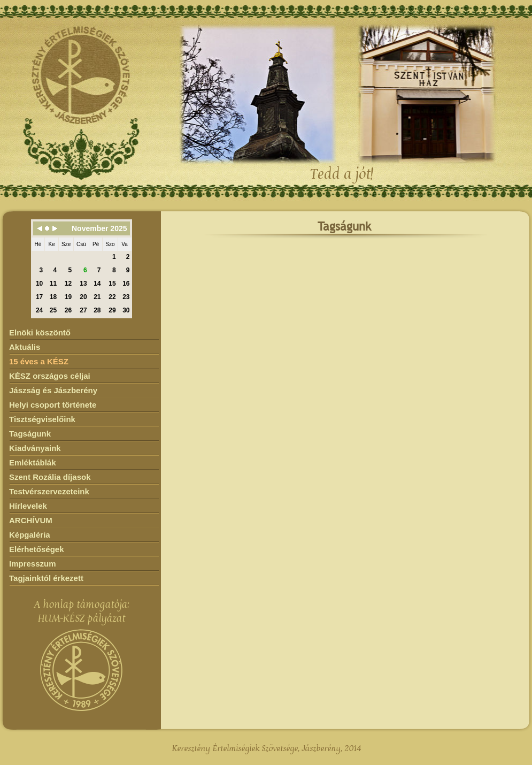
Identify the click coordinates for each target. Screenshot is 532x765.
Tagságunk (30, 434)
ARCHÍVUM (31, 520)
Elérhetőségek (37, 549)
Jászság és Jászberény (53, 390)
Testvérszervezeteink (49, 491)
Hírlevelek (28, 506)
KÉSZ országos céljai (50, 376)
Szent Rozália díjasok (50, 477)
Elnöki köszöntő (40, 332)
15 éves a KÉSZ (39, 361)
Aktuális (25, 347)
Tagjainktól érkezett (46, 578)
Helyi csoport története (53, 405)
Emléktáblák (33, 462)
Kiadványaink (35, 448)
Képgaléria (30, 535)
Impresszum (33, 564)
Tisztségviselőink (42, 419)
